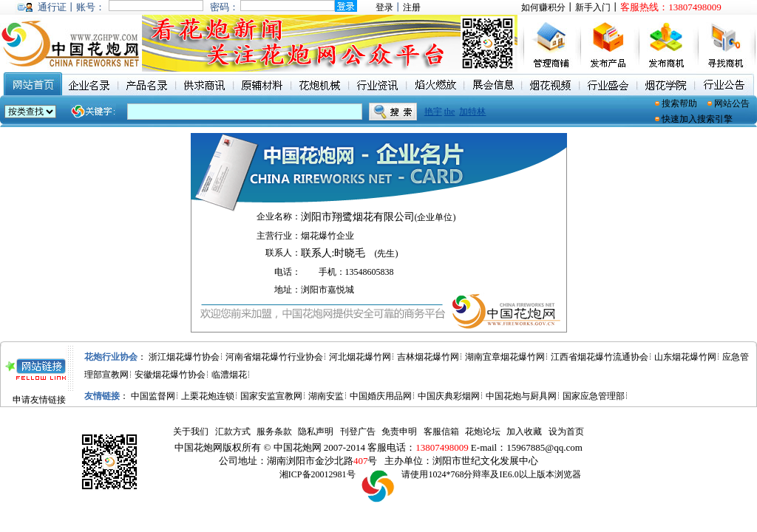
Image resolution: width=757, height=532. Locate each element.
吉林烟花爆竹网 (428, 357)
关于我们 (191, 432)
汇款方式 (233, 432)
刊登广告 (358, 432)
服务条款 (274, 432)
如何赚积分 (543, 7)
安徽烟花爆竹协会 (170, 375)
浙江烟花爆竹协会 (184, 357)
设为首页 (566, 432)
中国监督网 (153, 396)
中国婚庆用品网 (381, 396)
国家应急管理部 (594, 396)
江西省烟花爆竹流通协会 (600, 357)
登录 (384, 7)
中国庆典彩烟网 (449, 396)
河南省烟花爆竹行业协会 (274, 357)
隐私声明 (316, 432)
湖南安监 (326, 396)
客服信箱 (441, 432)
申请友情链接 (39, 400)
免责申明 (399, 432)
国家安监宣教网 (271, 396)
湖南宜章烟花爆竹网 (505, 357)
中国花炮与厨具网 (521, 396)
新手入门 (593, 7)
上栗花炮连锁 (208, 396)
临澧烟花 (229, 375)
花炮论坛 (483, 432)
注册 (412, 7)
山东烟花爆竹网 (685, 357)
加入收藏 (524, 432)
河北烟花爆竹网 (360, 357)
